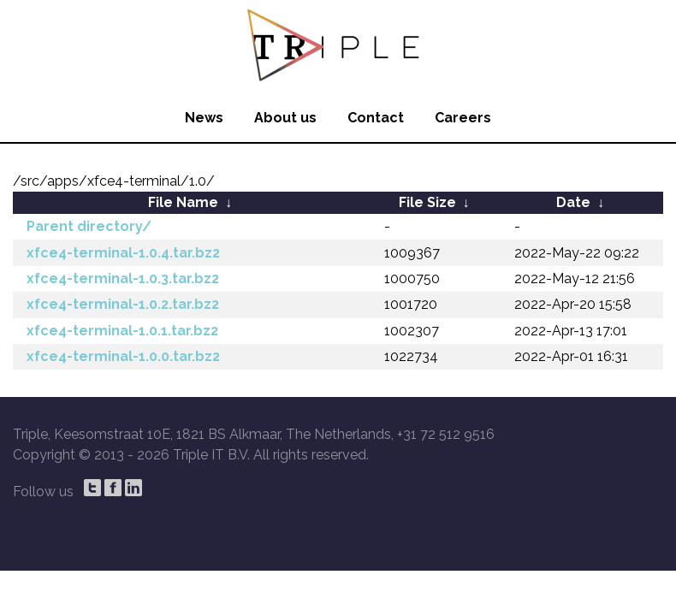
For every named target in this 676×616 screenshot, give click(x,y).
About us (285, 118)
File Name (183, 202)
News (204, 118)
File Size (427, 202)
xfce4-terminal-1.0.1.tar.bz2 (122, 331)
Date (573, 202)
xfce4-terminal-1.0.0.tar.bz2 (123, 356)
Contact (376, 118)
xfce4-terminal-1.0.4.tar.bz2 (123, 253)
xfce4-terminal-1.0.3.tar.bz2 (123, 278)
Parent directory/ (89, 226)
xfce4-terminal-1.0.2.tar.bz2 (123, 304)
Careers (463, 118)
